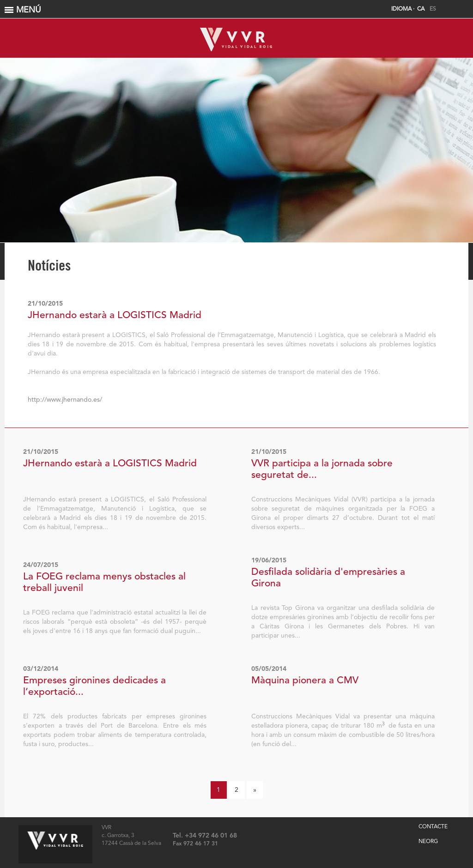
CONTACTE (433, 827)
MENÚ (238, 10)
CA (421, 9)
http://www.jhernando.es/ (65, 400)
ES (433, 9)
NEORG (428, 842)
